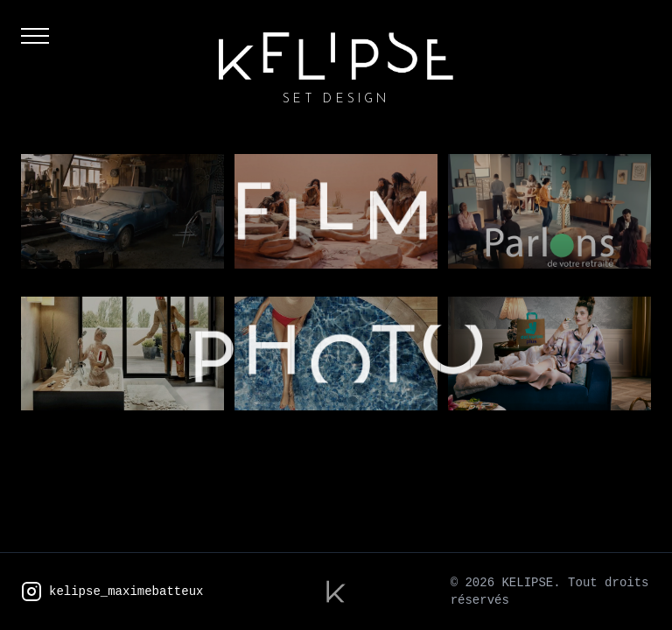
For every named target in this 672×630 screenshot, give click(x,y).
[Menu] (35, 42)
